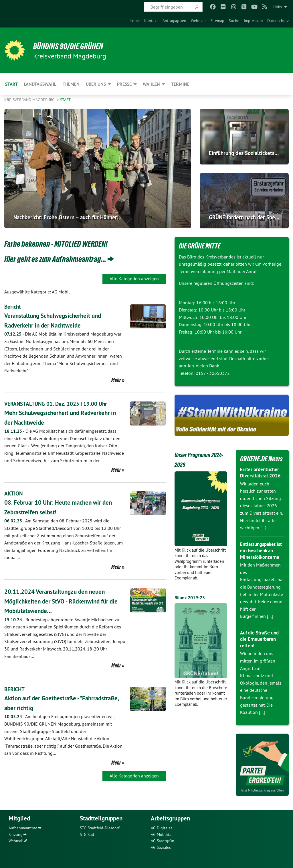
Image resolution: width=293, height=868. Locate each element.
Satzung (16, 834)
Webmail (198, 21)
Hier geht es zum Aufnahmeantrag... (64, 258)
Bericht (13, 307)
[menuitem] (135, 21)
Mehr (116, 380)
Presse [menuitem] (124, 84)
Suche (234, 21)
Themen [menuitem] (71, 84)
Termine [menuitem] (180, 84)
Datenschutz (278, 21)
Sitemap (217, 21)
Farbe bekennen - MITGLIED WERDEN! (65, 243)
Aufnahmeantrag (23, 828)
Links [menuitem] (277, 7)
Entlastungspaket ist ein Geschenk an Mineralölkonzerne (262, 550)
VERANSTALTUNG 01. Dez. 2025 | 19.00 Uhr (57, 404)
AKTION (14, 493)
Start (65, 100)
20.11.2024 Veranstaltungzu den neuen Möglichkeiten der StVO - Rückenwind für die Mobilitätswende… (64, 601)
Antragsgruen (174, 21)
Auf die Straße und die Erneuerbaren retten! (261, 639)
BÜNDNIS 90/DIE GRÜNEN (75, 46)
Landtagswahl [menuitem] (40, 84)
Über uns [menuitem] (96, 84)
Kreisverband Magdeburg (30, 100)
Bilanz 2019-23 (191, 597)
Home (135, 21)
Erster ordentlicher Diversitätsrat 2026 (261, 473)
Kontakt (151, 21)
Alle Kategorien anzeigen (134, 279)
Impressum (253, 21)
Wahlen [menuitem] (151, 84)
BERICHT (15, 689)
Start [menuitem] (11, 84)
